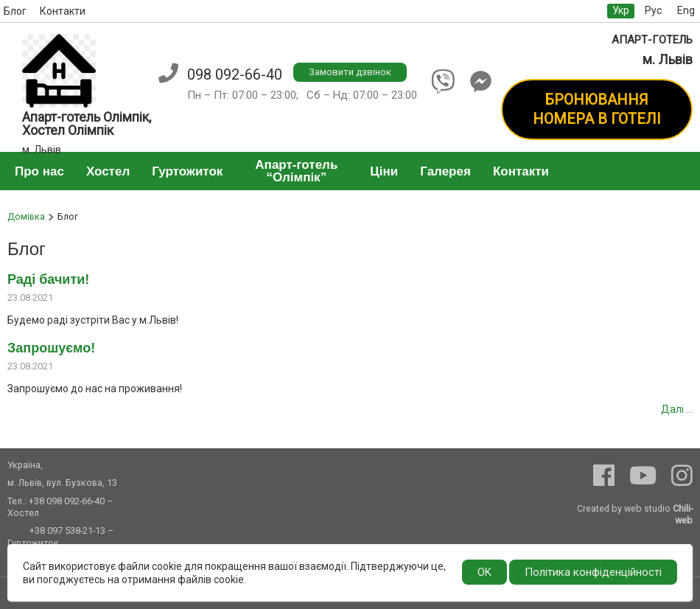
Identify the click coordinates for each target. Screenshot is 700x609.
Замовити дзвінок (350, 72)
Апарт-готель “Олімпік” (296, 171)
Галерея (445, 171)
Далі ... (677, 409)
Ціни (384, 171)
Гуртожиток (187, 171)
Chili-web (683, 514)
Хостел (108, 171)
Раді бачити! (48, 279)
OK (484, 572)
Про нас (39, 171)
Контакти (63, 11)
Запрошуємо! (51, 348)
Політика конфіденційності (593, 572)
